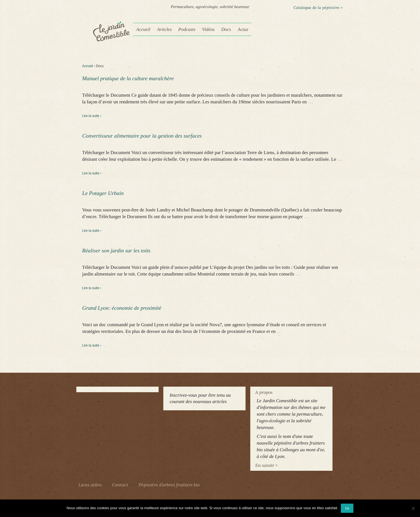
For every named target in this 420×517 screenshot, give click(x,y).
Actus (243, 29)
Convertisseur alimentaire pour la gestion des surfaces (142, 136)
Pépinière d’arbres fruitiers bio (169, 485)
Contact (120, 485)
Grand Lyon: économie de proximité (122, 308)
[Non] (413, 508)
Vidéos (208, 29)
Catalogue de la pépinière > (318, 8)
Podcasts (187, 29)
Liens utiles (90, 485)
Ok (347, 508)
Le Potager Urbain (103, 193)
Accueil (143, 29)
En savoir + (266, 465)
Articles (164, 29)
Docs (226, 29)
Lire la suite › (92, 116)
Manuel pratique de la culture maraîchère (128, 78)
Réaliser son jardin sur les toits (116, 251)
